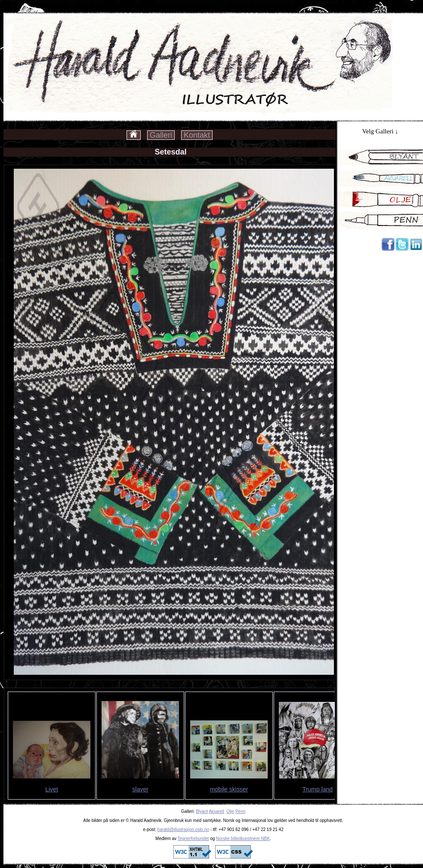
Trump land (318, 789)
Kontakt (197, 135)
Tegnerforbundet (193, 839)
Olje (230, 811)
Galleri (161, 135)
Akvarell (216, 811)
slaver (140, 789)
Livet (52, 789)
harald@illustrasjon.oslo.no (183, 829)
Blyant (202, 811)
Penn (240, 811)
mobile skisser (229, 789)
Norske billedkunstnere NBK (243, 839)
